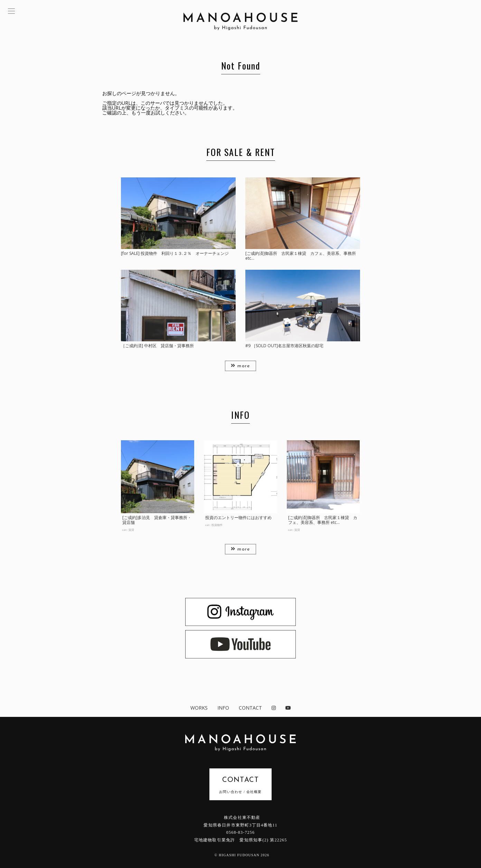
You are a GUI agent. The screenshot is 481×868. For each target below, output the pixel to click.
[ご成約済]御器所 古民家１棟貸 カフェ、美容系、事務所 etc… (301, 256)
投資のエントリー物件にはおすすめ (238, 518)
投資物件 (217, 525)
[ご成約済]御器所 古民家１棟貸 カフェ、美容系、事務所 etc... (323, 520)
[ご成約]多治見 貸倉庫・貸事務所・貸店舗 (157, 520)
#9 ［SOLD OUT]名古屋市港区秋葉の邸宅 (284, 346)
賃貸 (131, 530)
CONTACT (250, 708)
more (240, 366)
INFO (223, 708)
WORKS (199, 708)
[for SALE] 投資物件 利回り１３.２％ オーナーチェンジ (175, 253)
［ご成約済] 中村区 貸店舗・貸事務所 (157, 346)
